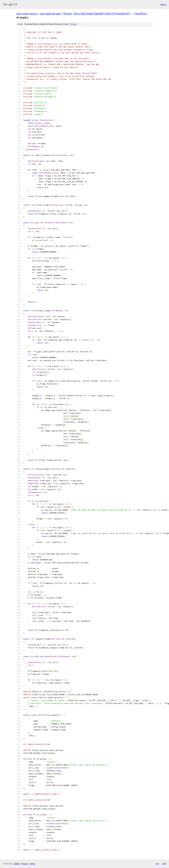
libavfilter (141, 14)
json (164, 864)
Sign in (163, 4)
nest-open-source (27, 14)
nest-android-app (50, 14)
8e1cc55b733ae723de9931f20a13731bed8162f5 (102, 14)
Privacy (24, 864)
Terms (32, 864)
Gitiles (17, 864)
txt (157, 864)
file (73, 24)
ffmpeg (68, 14)
